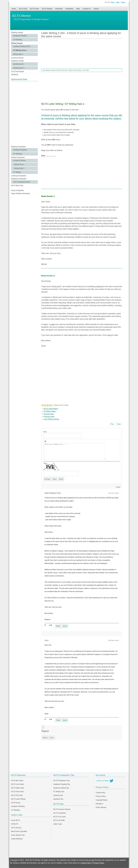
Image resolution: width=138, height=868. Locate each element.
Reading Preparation (18, 147)
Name (45, 432)
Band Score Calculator (19, 831)
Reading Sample (17, 32)
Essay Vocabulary (17, 190)
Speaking (15, 74)
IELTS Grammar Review (62, 809)
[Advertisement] (24, 113)
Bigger (113, 2)
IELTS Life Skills (59, 820)
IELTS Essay (16, 803)
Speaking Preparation (19, 179)
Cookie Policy (101, 793)
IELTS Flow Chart (17, 792)
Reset (118, 2)
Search (96, 9)
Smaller (123, 2)
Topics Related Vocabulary (21, 194)
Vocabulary (69, 9)
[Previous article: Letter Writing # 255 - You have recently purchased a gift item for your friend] (112, 424)
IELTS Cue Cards (59, 817)
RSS (118, 487)
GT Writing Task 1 (20, 50)
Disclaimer (99, 804)
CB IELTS (15, 824)
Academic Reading (20, 36)
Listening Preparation (19, 176)
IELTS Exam (34, 9)
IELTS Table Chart (18, 788)
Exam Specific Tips (18, 835)
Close (52, 738)
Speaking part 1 (19, 64)
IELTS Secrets (16, 828)
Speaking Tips (58, 799)
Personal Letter (49, 417)
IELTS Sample (47, 9)
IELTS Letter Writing (51, 409)
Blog (78, 9)
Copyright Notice (102, 800)
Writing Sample (17, 43)
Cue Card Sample (17, 72)
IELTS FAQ (23, 9)
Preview (47, 479)
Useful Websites (17, 839)
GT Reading (17, 40)
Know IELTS (16, 820)
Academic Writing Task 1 (22, 46)
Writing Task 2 (18, 54)
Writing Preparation (18, 157)
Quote (65, 626)
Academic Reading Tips (62, 784)
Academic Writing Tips (61, 788)
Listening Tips (58, 795)
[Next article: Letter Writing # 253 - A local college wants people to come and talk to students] (119, 424)
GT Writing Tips (59, 792)
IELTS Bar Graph (17, 781)
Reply (58, 626)
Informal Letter (49, 414)
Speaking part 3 (19, 68)
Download (59, 9)
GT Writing (17, 172)
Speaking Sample (17, 61)
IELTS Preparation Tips (61, 781)
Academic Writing (19, 161)
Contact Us (87, 9)
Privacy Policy (101, 796)
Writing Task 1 (19, 164)
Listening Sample (17, 58)
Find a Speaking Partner (22, 182)
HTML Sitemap (101, 807)
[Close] (43, 727)
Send (54, 479)
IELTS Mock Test (17, 186)
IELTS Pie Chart (17, 795)
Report (45, 738)
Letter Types (58, 824)
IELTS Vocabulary (60, 813)
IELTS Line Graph (17, 784)
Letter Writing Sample (51, 419)
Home (14, 9)
